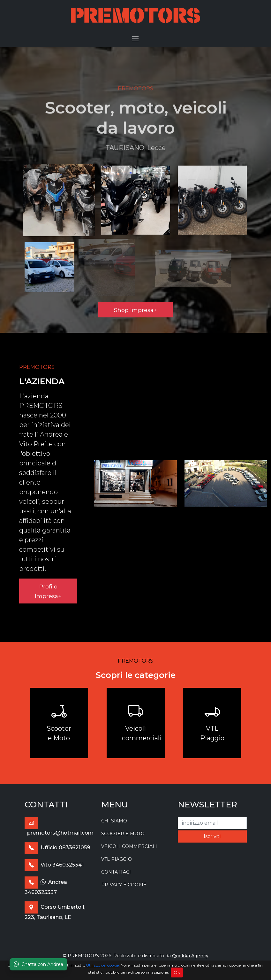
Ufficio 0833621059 (57, 848)
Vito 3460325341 (54, 865)
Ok (177, 972)
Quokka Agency (190, 956)
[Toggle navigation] (136, 39)
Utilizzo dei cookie (102, 965)
